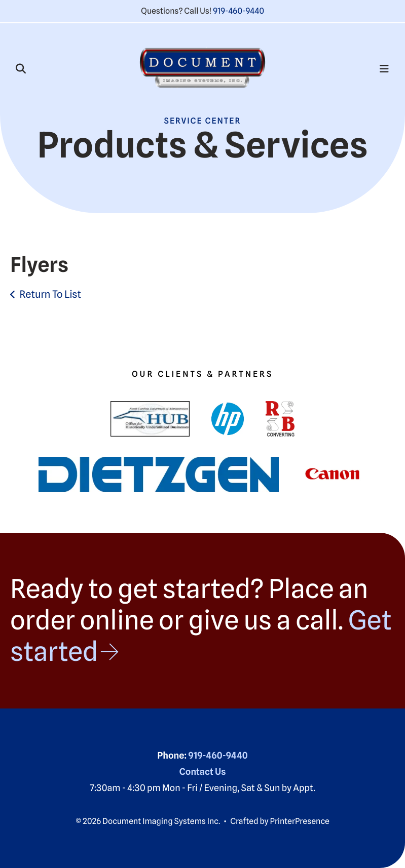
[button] (21, 69)
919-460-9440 (238, 11)
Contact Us (203, 772)
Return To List (50, 294)
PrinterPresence (300, 821)
